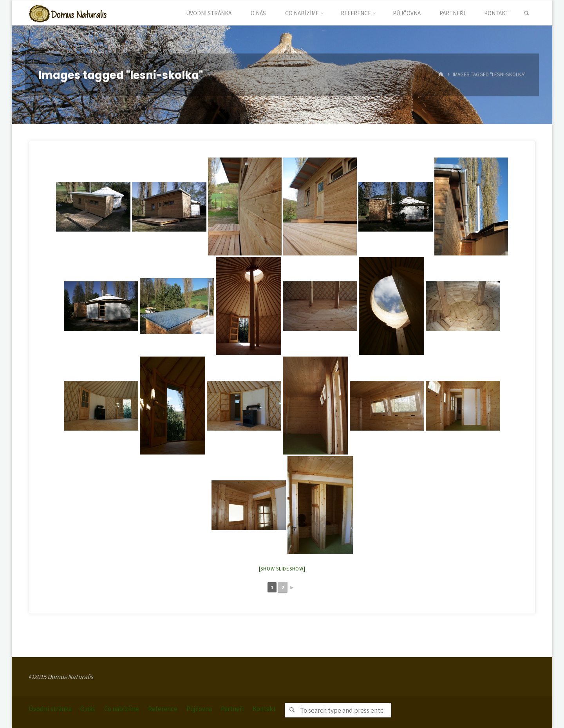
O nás (88, 709)
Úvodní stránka (50, 709)
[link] (527, 13)
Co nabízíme (122, 709)
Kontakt (265, 709)
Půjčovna (200, 709)
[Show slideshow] (282, 569)
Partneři (233, 709)
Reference (163, 709)
